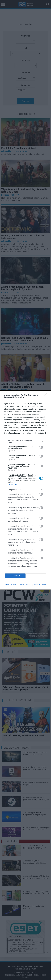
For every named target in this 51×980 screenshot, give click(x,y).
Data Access (25, 585)
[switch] (41, 447)
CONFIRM (15, 576)
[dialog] (25, 490)
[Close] (46, 395)
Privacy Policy (40, 585)
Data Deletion (11, 585)
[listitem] (25, 441)
